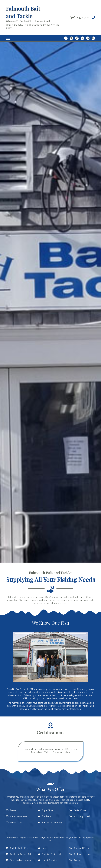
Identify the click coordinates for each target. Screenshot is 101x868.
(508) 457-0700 (79, 17)
